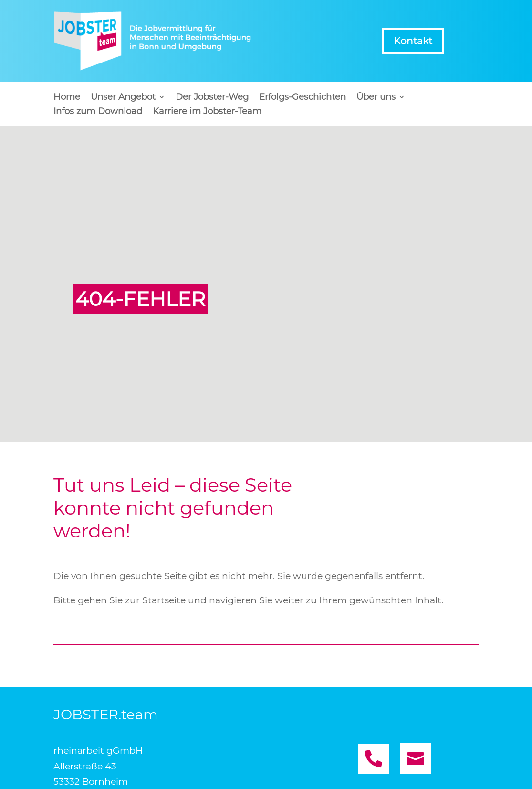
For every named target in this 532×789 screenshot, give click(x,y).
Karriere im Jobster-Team (207, 112)
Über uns (376, 98)
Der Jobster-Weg (212, 98)
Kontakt (413, 41)
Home (67, 98)
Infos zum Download (98, 112)
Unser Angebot (123, 98)
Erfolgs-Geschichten (303, 98)
